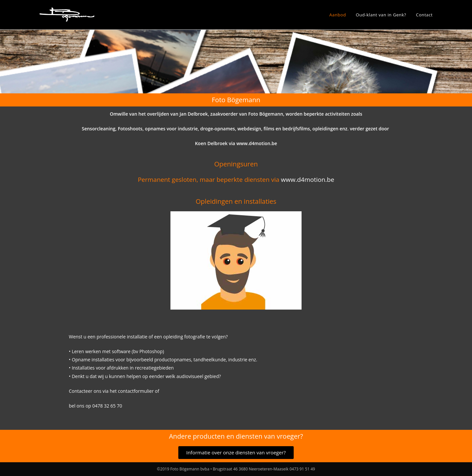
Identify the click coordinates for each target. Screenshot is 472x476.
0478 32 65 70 (107, 406)
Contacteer (81, 391)
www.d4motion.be (257, 143)
